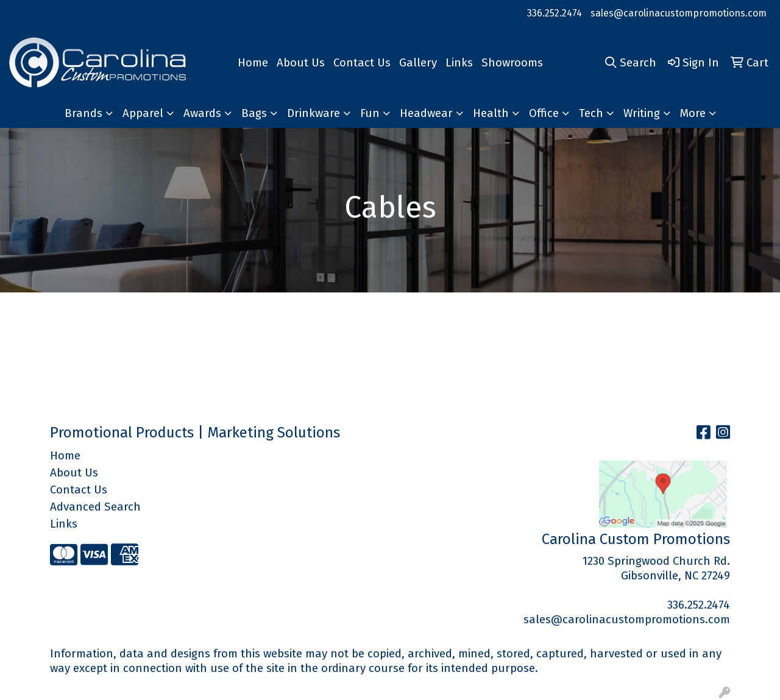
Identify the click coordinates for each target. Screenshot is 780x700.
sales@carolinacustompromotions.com (679, 13)
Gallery (418, 63)
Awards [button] (202, 113)
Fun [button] (370, 113)
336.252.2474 (555, 13)
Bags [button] (254, 113)
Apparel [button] (143, 113)
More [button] (693, 113)
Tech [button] (591, 113)
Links (459, 63)
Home (253, 63)
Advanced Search (95, 507)
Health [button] (491, 113)
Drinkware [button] (314, 113)
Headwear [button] (426, 113)
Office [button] (544, 113)
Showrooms (512, 63)
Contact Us (362, 63)
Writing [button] (642, 113)
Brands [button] (83, 113)
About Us (301, 63)
